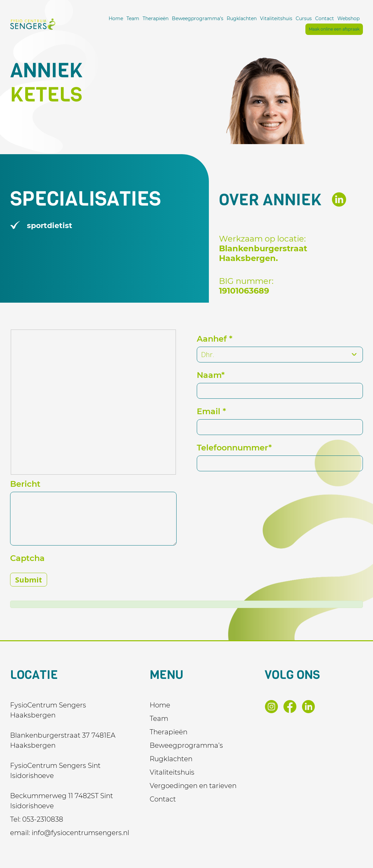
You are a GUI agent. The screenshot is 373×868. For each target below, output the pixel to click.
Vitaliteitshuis (276, 18)
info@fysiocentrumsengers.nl (80, 833)
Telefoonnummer (234, 448)
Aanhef (215, 339)
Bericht (25, 484)
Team (133, 18)
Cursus (304, 18)
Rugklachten (242, 18)
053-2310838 (43, 819)
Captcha (27, 558)
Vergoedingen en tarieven (193, 786)
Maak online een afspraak (334, 29)
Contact (325, 18)
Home (116, 18)
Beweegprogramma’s (198, 18)
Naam (211, 375)
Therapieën (156, 18)
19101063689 (244, 291)
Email (211, 411)
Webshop (348, 18)
